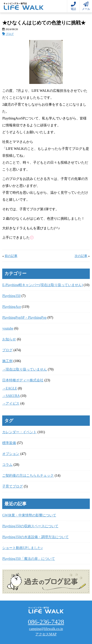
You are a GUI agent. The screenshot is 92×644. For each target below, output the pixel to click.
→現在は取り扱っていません (25, 369)
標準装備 (9, 443)
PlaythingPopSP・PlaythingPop (24, 318)
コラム (7, 465)
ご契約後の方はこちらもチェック (28, 476)
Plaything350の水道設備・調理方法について (35, 537)
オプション (11, 454)
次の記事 (81, 256)
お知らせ (9, 339)
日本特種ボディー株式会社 (23, 380)
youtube (8, 328)
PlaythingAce (12, 307)
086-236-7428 (46, 622)
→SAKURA (11, 396)
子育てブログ (13, 486)
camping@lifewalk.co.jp (46, 629)
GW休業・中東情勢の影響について (29, 515)
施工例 (7, 361)
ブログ (10, 34)
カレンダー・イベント (19, 432)
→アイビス (11, 403)
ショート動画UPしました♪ (22, 548)
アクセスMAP (46, 634)
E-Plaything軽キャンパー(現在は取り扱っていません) (42, 285)
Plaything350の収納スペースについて (30, 526)
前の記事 (11, 256)
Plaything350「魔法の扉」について (29, 559)
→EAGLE (10, 388)
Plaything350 (11, 296)
